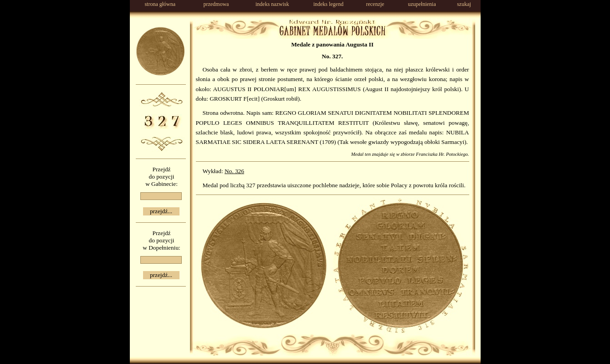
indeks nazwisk (272, 4)
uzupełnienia (422, 4)
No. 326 (234, 171)
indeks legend (328, 4)
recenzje (375, 4)
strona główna (160, 4)
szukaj (464, 4)
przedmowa (216, 4)
